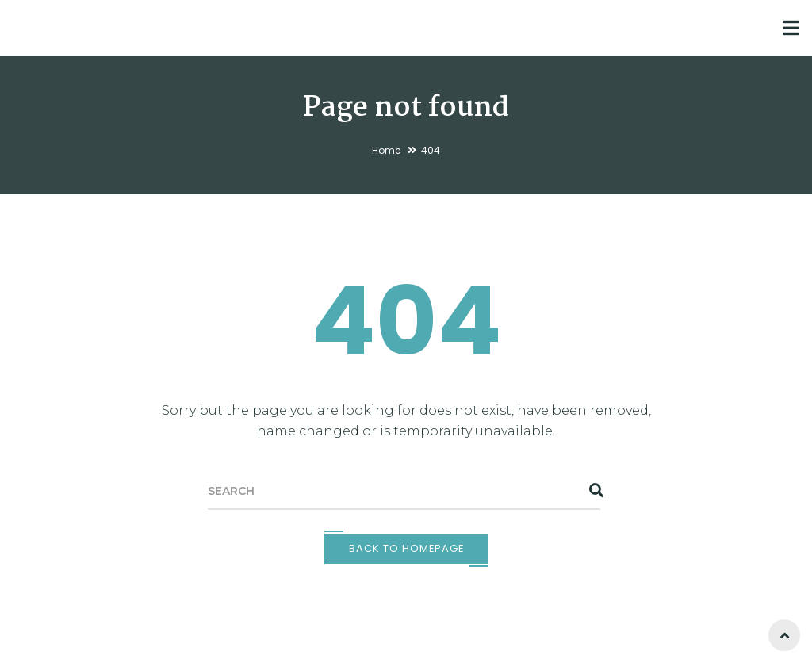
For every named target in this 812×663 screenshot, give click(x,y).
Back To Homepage (406, 548)
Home (386, 150)
